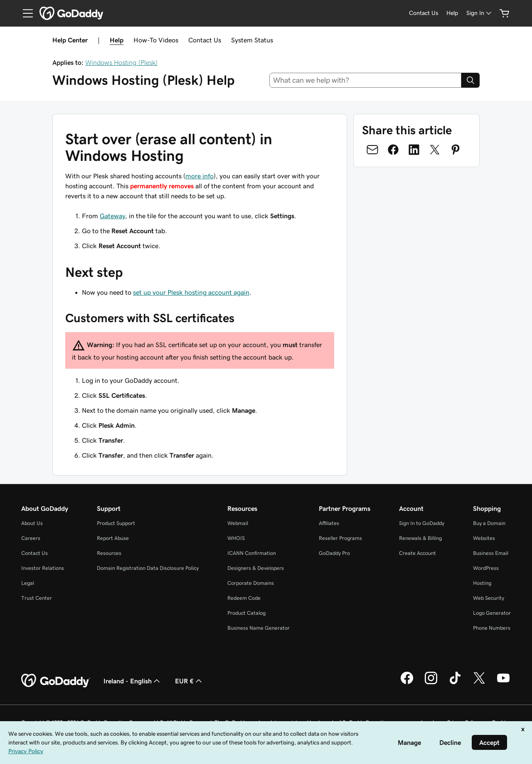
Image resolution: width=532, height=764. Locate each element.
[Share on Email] (372, 150)
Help (117, 40)
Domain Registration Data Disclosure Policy (148, 568)
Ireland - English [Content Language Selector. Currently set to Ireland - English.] (133, 681)
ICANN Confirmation (252, 553)
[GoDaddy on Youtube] (503, 683)
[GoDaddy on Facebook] (407, 683)
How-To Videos (156, 40)
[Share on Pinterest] (456, 150)
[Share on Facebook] (393, 150)
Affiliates (329, 523)
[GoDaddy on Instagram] (431, 683)
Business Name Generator (259, 628)
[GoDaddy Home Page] (56, 681)
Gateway (112, 216)
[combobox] (366, 80)
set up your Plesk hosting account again (191, 292)
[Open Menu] (25, 13)
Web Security (489, 598)
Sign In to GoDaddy (422, 523)
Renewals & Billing (420, 538)
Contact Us (205, 40)
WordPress (486, 568)
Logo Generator (492, 613)
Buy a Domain (489, 523)
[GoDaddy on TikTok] (455, 683)
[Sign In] (480, 13)
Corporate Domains (251, 583)
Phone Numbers (492, 628)
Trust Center (37, 598)
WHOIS (236, 538)
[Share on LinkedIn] (414, 150)
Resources (109, 553)
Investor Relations (43, 568)
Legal (28, 583)
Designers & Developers (256, 568)
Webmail (238, 523)
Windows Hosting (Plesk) (121, 62)
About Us (32, 523)
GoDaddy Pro (334, 553)
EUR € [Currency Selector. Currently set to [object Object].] (189, 681)
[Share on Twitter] (435, 150)
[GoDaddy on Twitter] (479, 683)
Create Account (417, 553)
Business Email (491, 553)
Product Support (116, 523)
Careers (31, 538)
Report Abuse (113, 538)
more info (199, 176)
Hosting (482, 583)
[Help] (452, 13)
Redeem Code (244, 598)
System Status (252, 40)
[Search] (470, 80)
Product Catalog (246, 613)
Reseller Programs (340, 538)
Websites (484, 538)
